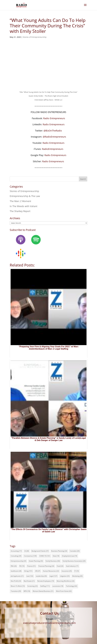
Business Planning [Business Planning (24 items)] (59, 551)
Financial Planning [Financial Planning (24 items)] (46, 566)
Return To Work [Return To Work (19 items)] (18, 586)
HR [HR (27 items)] (38, 571)
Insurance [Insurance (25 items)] (67, 571)
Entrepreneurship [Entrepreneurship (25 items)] (19, 561)
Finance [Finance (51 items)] (31, 566)
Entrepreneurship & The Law (25, 196)
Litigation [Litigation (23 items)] (65, 576)
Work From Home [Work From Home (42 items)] (64, 591)
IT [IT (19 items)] (77, 571)
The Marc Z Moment (20, 201)
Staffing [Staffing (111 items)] (45, 586)
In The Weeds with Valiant (23, 206)
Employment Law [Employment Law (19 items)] (70, 556)
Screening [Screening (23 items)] (33, 586)
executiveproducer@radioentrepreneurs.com (49, 623)
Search (83, 179)
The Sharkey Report (20, 211)
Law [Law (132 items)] (30, 576)
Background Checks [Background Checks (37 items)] (40, 551)
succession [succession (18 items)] (58, 586)
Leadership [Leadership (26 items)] (41, 576)
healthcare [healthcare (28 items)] (16, 571)
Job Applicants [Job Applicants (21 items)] (17, 576)
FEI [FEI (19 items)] (22, 566)
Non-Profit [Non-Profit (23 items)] (16, 581)
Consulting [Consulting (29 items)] (16, 556)
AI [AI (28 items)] (27, 551)
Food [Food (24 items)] (60, 566)
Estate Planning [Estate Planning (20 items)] (36, 561)
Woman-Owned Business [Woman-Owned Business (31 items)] (43, 591)
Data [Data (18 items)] (56, 556)
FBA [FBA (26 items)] (14, 566)
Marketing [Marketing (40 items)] (77, 576)
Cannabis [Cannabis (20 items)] (75, 551)
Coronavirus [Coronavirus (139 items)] (30, 556)
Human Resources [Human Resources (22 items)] (51, 571)
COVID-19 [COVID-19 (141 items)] (45, 556)
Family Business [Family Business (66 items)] (53, 561)
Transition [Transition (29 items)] (16, 591)
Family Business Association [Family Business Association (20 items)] (74, 561)
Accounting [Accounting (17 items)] (16, 551)
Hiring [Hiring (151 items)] (28, 571)
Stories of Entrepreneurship (35, 37)
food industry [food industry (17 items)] (72, 566)
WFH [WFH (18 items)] (27, 591)
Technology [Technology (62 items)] (72, 586)
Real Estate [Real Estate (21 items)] (29, 581)
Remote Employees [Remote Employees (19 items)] (46, 581)
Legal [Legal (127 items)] (53, 576)
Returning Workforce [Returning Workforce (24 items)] (66, 581)
